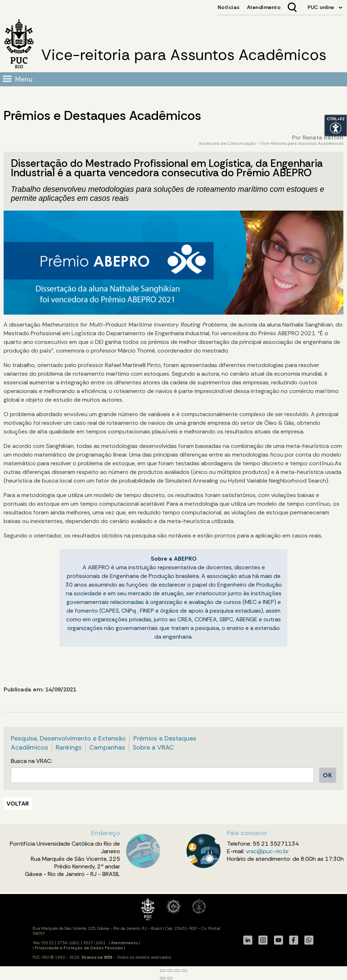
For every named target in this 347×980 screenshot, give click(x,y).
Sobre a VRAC (153, 747)
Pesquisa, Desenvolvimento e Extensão (68, 738)
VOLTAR (18, 804)
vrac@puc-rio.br (267, 851)
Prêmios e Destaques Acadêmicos (102, 116)
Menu (24, 79)
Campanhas (107, 747)
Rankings (69, 747)
